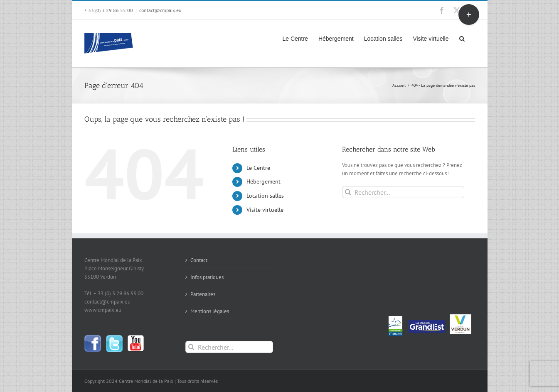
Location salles (265, 196)
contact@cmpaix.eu (160, 10)
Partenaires (203, 294)
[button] (462, 38)
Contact (199, 260)
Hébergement (263, 181)
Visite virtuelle (265, 210)
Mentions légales (210, 311)
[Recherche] (348, 192)
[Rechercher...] (403, 192)
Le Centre (258, 168)
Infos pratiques (207, 277)
